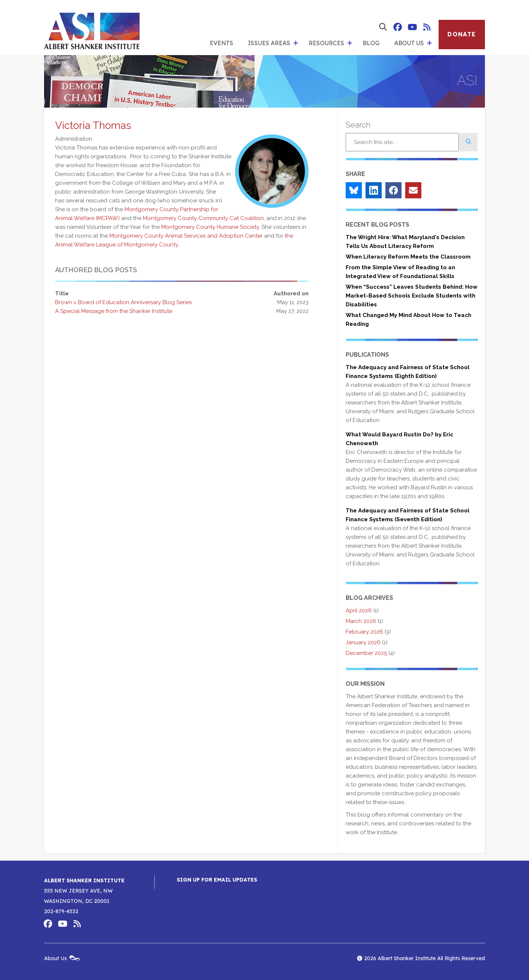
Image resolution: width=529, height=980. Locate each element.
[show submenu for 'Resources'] (350, 43)
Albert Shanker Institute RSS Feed (427, 27)
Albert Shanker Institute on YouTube (412, 27)
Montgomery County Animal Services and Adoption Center (186, 236)
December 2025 (366, 653)
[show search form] (383, 27)
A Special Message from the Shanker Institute (114, 311)
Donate (462, 34)
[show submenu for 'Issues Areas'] (296, 43)
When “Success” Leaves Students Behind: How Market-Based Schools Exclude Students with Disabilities (412, 296)
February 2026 (364, 632)
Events (222, 43)
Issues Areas (269, 43)
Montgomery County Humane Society (210, 227)
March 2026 (361, 621)
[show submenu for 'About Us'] (429, 43)
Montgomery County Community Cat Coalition (203, 218)
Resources (326, 43)
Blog (371, 43)
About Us (409, 43)
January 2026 (363, 642)
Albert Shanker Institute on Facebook (397, 27)
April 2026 (359, 610)
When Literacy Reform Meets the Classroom (408, 257)
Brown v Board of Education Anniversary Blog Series (123, 302)
